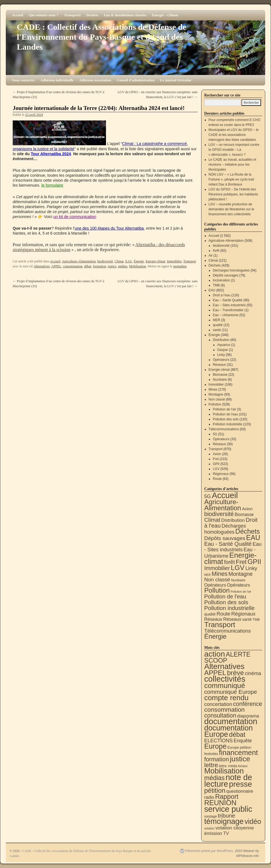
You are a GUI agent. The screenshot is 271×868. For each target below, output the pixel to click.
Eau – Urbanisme (226, 315)
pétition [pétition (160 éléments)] (215, 790)
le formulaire (52, 185)
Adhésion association (95, 80)
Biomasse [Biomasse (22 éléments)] (244, 514)
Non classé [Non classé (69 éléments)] (217, 580)
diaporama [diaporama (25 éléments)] (248, 716)
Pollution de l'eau (225, 414)
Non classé (217, 399)
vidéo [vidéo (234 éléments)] (253, 821)
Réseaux (219, 365)
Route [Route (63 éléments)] (224, 614)
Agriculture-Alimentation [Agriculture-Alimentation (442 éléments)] (223, 505)
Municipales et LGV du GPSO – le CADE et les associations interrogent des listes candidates (234, 135)
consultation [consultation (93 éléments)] (220, 715)
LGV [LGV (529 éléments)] (238, 568)
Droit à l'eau (222, 295)
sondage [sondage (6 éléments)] (211, 816)
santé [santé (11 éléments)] (247, 619)
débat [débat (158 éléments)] (237, 735)
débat (88, 266)
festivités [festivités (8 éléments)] (211, 754)
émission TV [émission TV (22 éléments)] (217, 833)
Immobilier (174, 261)
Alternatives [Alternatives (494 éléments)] (224, 666)
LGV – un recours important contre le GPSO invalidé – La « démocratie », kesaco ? (234, 150)
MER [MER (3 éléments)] (208, 575)
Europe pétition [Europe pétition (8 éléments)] (239, 747)
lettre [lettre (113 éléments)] (211, 765)
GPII (216, 464)
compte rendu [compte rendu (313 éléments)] (226, 698)
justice (112, 266)
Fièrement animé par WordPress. (210, 851)
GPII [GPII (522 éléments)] (254, 562)
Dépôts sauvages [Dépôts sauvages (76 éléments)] (225, 538)
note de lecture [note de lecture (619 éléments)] (228, 781)
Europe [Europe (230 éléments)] (215, 746)
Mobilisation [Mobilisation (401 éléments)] (224, 771)
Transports (72, 15)
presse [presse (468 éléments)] (241, 784)
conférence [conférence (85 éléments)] (248, 704)
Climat (119, 261)
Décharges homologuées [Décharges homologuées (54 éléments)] (225, 529)
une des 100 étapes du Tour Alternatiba (109, 228)
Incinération (221, 280)
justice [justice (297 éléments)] (240, 759)
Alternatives (42, 266)
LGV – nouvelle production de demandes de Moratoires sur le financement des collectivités (231, 209)
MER (216, 320)
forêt (216, 251)
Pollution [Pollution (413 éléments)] (217, 590)
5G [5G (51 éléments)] (208, 496)
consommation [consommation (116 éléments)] (224, 710)
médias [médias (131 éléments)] (214, 778)
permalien (180, 266)
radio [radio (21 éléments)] (209, 797)
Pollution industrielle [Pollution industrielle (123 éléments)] (229, 608)
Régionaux (221, 474)
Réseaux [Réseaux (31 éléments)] (232, 619)
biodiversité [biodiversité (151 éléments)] (219, 514)
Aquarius (224, 345)
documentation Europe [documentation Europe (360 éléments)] (229, 731)
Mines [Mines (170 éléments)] (220, 574)
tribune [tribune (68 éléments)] (226, 815)
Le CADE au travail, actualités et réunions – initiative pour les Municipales (233, 165)
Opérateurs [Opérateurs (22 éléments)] (215, 585)
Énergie (139, 261)
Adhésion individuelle (57, 80)
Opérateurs (221, 360)
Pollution (215, 404)
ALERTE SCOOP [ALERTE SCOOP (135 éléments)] (227, 657)
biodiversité (105, 261)
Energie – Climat (165, 15)
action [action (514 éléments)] (215, 654)
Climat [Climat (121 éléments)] (212, 520)
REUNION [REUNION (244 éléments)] (220, 803)
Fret (216, 459)
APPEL (56, 266)
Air (211, 256)
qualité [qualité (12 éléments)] (210, 614)
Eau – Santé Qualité (228, 300)
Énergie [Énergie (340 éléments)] (215, 636)
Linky (221, 355)
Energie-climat (156, 261)
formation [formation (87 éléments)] (216, 759)
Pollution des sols (226, 419)
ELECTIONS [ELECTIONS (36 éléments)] (218, 741)
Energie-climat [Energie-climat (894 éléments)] (230, 558)
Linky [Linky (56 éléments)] (251, 568)
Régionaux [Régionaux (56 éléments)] (243, 614)
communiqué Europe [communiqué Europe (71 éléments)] (231, 692)
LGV (216, 469)
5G (215, 434)
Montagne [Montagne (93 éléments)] (241, 574)
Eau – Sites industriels (229, 305)
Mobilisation (138, 266)
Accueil (18, 15)
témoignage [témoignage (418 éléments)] (224, 821)
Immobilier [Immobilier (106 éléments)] (217, 568)
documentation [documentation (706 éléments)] (231, 721)
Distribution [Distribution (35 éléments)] (233, 520)
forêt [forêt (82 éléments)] (229, 562)
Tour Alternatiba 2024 (51, 154)
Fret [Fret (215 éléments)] (241, 562)
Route (217, 479)
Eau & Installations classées (125, 15)
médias (123, 266)
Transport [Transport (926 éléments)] (220, 625)
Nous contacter (23, 80)
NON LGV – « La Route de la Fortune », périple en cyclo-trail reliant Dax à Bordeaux (231, 179)
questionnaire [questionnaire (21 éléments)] (240, 791)
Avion (217, 454)
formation (99, 266)
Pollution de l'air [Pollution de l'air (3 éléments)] (241, 592)
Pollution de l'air (224, 409)
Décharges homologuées (231, 270)
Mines (213, 389)
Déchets (92, 15)
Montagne (216, 394)
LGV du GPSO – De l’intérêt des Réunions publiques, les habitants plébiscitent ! (233, 194)
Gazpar (223, 350)
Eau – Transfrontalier (228, 310)
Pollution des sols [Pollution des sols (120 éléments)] (226, 602)
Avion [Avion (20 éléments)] (247, 509)
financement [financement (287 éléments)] (238, 753)
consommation (73, 266)
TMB (216, 285)
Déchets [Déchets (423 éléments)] (248, 531)
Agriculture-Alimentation (79, 261)
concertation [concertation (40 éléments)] (218, 704)
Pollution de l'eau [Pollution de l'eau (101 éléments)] (225, 596)
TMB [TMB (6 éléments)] (256, 620)
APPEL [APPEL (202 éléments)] (215, 673)
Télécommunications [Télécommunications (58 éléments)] (228, 631)
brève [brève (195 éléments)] (236, 673)
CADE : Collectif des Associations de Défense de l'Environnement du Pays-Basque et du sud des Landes (102, 37)
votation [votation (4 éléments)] (209, 828)
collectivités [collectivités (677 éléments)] (225, 679)
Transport (190, 261)
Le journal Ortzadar (176, 80)
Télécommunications (224, 429)
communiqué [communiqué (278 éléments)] (225, 686)
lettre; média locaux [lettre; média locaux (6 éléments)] (233, 766)
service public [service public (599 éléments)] (228, 809)
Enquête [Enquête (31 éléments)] (243, 741)
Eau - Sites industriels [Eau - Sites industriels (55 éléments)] (233, 547)
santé (217, 330)
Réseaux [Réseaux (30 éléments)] (213, 619)
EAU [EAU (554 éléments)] (253, 538)
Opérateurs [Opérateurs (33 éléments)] (238, 585)
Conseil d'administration (136, 80)
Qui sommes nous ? (43, 15)
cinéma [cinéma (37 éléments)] (253, 673)
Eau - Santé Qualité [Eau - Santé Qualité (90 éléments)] (228, 544)
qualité (218, 325)
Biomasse (220, 375)
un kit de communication (75, 217)
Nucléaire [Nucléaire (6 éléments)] (238, 580)
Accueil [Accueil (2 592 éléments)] (225, 495)
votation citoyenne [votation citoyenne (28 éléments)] (235, 828)
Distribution (221, 340)
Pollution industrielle (228, 424)
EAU (129, 261)
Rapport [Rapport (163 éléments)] (227, 796)
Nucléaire (220, 380)
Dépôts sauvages (226, 275)
